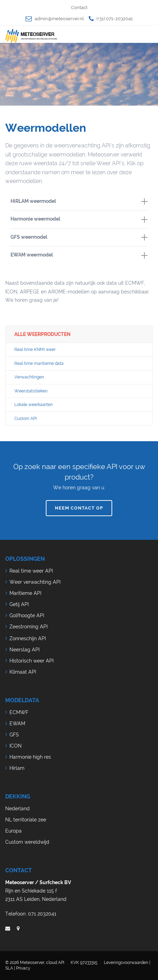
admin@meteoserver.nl (59, 19)
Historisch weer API (31, 661)
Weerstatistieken (31, 391)
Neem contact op (79, 508)
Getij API (19, 604)
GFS (14, 735)
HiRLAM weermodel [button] (79, 201)
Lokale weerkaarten (34, 405)
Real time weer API (31, 571)
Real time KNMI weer (35, 350)
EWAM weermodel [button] (79, 255)
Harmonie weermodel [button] (79, 219)
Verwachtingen (29, 377)
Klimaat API (23, 672)
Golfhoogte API (27, 615)
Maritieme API (25, 593)
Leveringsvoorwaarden (126, 963)
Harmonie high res (30, 757)
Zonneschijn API (28, 638)
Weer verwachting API (35, 582)
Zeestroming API (28, 627)
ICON (16, 746)
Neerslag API (24, 650)
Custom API (26, 419)
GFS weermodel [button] (79, 237)
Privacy (23, 968)
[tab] (79, 202)
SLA (9, 968)
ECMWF (19, 712)
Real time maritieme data (39, 363)
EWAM (17, 723)
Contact (79, 7)
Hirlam (17, 768)
